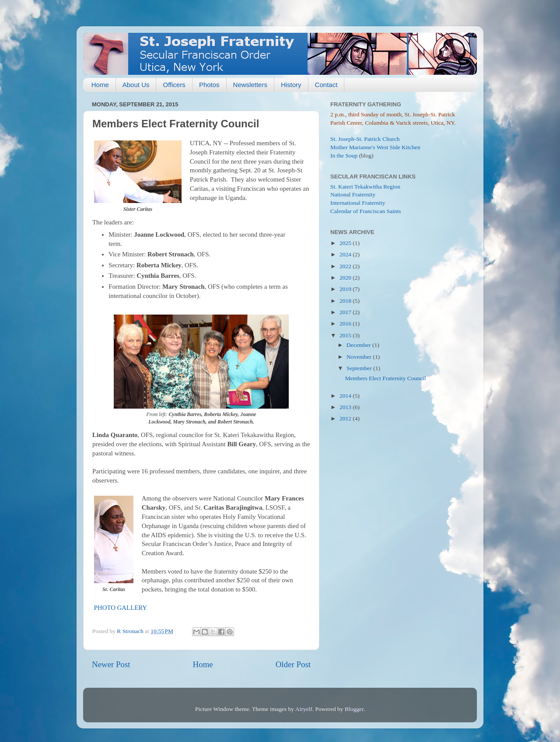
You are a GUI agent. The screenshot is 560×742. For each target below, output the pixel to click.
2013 (346, 407)
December (359, 345)
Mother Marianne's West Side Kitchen (375, 147)
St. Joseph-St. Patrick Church (365, 139)
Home (100, 85)
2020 (346, 278)
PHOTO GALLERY (121, 608)
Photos (209, 85)
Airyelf (304, 709)
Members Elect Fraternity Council (386, 378)
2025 (346, 243)
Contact (326, 85)
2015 (346, 335)
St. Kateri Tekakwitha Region (365, 187)
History (291, 85)
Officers (174, 85)
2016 (346, 324)
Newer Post (111, 664)
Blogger (354, 709)
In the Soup (344, 156)
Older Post (293, 664)
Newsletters (250, 85)
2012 (346, 418)
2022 (346, 266)
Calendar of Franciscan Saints (366, 211)
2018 (346, 301)
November (360, 357)
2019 (346, 289)
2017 (346, 312)
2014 (346, 396)
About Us (136, 85)
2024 (346, 254)
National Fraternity (353, 194)
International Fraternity (358, 203)
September (360, 368)
